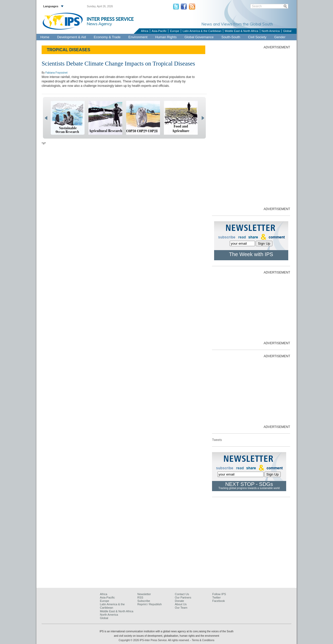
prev (46, 118)
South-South (231, 37)
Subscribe (144, 601)
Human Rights (166, 37)
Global (287, 31)
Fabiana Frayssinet (56, 73)
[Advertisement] (251, 128)
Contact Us (182, 594)
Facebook (219, 601)
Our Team (181, 608)
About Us (181, 604)
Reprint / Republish (150, 604)
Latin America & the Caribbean (202, 31)
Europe (174, 31)
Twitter (216, 597)
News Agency (99, 24)
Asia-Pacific (159, 31)
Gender (280, 37)
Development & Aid (72, 37)
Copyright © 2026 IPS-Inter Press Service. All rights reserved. (154, 640)
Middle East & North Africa (241, 31)
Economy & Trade (107, 37)
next (203, 118)
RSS (140, 597)
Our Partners (183, 597)
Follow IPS (219, 594)
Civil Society (257, 37)
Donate (179, 601)
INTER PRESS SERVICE (110, 19)
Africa (145, 31)
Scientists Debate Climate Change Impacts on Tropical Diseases (118, 64)
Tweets (217, 440)
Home (45, 37)
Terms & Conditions (203, 640)
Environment (138, 37)
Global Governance (199, 37)
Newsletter (144, 594)
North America (271, 31)
